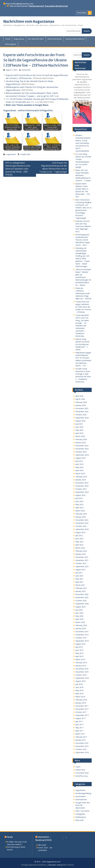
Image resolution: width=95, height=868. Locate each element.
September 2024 (82, 455)
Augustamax (19, 39)
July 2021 (79, 573)
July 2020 (79, 610)
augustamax (11, 154)
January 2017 (81, 740)
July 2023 (79, 498)
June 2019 (79, 650)
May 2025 (79, 430)
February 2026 (81, 402)
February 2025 (81, 439)
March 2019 (80, 659)
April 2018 (79, 694)
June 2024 (79, 464)
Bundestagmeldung (83, 793)
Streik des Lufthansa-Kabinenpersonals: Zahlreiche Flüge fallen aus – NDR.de (83, 293)
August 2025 (80, 421)
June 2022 (79, 539)
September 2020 (82, 604)
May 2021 (79, 579)
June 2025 (79, 427)
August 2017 (80, 718)
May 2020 (79, 616)
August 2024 (80, 458)
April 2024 (79, 470)
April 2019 (79, 656)
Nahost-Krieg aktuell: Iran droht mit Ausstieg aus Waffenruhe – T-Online (82, 344)
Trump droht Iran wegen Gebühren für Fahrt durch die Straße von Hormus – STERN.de (83, 307)
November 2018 (82, 672)
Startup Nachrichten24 (75, 39)
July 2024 (79, 461)
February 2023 (81, 514)
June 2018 (79, 687)
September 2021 (82, 566)
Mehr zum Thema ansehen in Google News (27, 105)
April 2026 (79, 396)
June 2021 (79, 576)
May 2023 (79, 504)
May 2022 (79, 542)
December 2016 (82, 743)
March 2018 (80, 697)
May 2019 (79, 653)
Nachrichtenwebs (55, 39)
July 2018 (79, 684)
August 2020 (80, 607)
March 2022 (80, 548)
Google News (25, 154)
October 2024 (81, 452)
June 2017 (79, 725)
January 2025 (81, 442)
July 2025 (79, 424)
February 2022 (81, 551)
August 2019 (80, 644)
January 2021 (81, 591)
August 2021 (80, 570)
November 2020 (82, 597)
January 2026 (81, 405)
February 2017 (81, 737)
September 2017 (82, 715)
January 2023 (81, 517)
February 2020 (81, 625)
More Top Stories (83, 811)
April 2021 (79, 582)
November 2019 (82, 635)
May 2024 (79, 467)
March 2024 (80, 473)
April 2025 (79, 433)
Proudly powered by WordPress (34, 865)
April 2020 (79, 619)
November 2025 (82, 412)
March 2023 (80, 511)
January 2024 (81, 480)
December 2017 (82, 706)
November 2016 (82, 746)
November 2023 (82, 486)
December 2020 (82, 594)
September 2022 (82, 529)
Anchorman (26, 70)
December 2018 (82, 669)
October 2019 (81, 638)
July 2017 (79, 721)
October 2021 (81, 563)
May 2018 (79, 690)
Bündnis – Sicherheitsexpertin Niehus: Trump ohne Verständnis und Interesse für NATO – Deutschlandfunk (83, 143)
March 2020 (80, 622)
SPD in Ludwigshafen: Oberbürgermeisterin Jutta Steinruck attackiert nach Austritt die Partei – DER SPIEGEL (18, 169)
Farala (10, 837)
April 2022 (79, 545)
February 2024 (81, 477)
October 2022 (81, 526)
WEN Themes (68, 865)
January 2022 (81, 554)
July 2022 (79, 535)
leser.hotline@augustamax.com (20, 4)
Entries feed (80, 770)
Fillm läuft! (42, 845)
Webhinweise (81, 817)
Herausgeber (11, 44)
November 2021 (82, 560)
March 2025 (80, 436)
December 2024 (82, 446)
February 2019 (81, 663)
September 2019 (82, 641)
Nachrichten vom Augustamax (29, 21)
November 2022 (82, 523)
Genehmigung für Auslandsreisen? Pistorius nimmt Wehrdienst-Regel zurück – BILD (83, 240)
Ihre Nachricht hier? (36, 39)
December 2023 (82, 483)
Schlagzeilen (80, 814)
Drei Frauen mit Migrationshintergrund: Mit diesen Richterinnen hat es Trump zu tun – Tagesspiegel (53, 167)
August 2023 (80, 495)
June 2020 (79, 613)
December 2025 (82, 408)
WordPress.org (81, 776)
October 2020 (81, 601)
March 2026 (80, 399)
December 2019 (82, 632)
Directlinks (82, 13)
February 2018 (81, 700)
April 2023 (79, 508)
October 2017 (81, 712)
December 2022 (82, 520)
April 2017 (79, 731)
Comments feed (82, 773)
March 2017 (80, 734)
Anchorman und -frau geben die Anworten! (49, 6)
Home (8, 39)
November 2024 (82, 449)
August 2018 (80, 681)
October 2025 (81, 415)
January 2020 (81, 628)
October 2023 (81, 489)
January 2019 (81, 666)
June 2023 (79, 501)
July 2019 (79, 647)
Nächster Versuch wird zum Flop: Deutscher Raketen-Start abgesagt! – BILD (83, 226)
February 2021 (81, 588)
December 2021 (82, 557)
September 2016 (82, 752)
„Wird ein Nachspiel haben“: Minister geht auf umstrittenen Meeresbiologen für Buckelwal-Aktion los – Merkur (83, 277)
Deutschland (80, 796)
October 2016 (81, 749)
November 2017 (82, 709)
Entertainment (81, 800)
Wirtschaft (80, 820)
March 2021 (80, 585)
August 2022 (80, 532)
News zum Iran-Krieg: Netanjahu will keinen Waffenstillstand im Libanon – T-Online (83, 175)
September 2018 (82, 678)
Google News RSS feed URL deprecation (83, 805)
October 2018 (81, 675)
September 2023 (82, 492)
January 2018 (81, 703)
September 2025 (82, 418)
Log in (78, 767)
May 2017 (79, 728)
